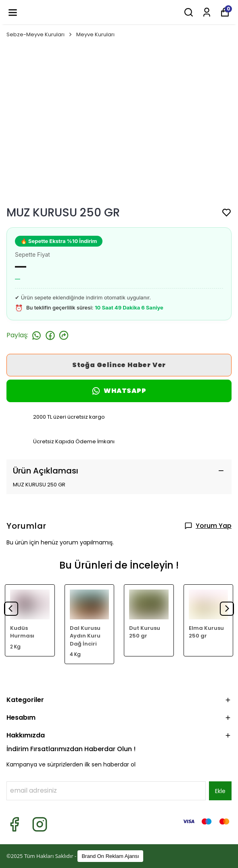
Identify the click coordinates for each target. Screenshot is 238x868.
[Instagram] (40, 824)
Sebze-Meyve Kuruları (40, 34)
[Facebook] (14, 824)
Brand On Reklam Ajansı (110, 856)
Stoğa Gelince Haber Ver (119, 365)
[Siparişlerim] (207, 12)
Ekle (220, 791)
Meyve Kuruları (95, 34)
